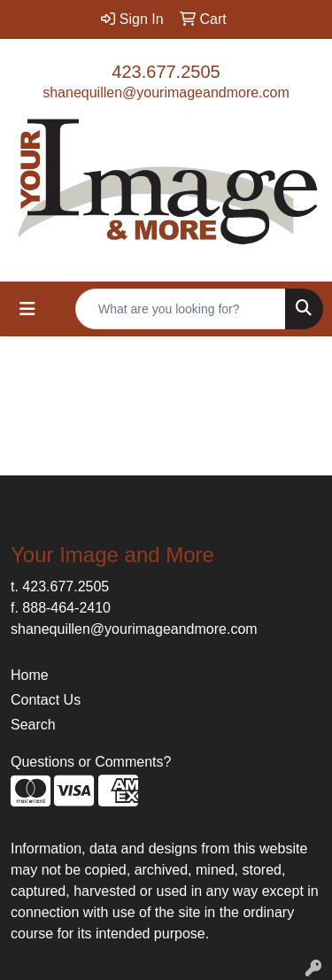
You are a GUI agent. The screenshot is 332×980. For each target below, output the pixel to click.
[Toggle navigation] (27, 309)
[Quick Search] (181, 309)
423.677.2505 (166, 72)
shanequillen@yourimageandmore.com (166, 93)
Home (30, 675)
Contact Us (46, 700)
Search (33, 725)
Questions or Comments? (91, 762)
